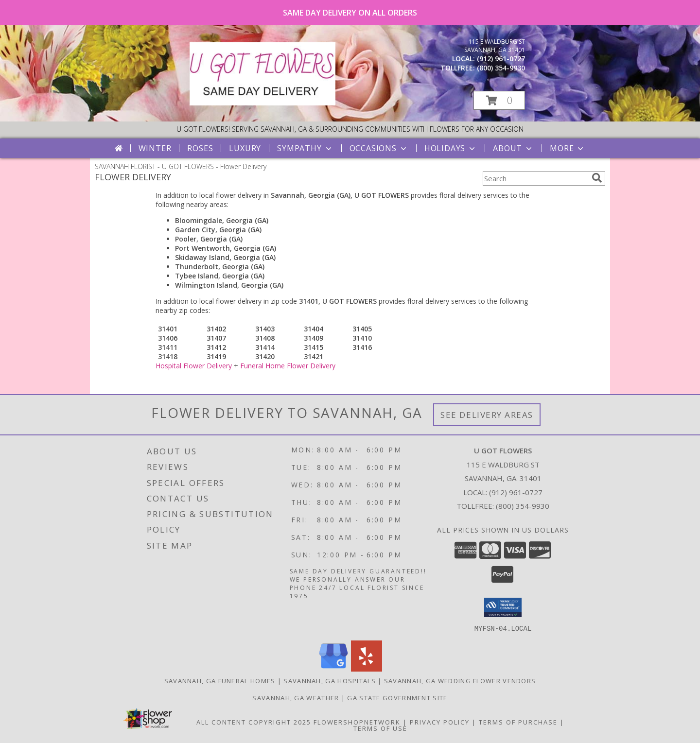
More (568, 148)
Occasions (379, 148)
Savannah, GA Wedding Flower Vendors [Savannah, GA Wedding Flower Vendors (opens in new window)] (460, 680)
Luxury (245, 148)
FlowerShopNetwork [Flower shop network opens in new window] (357, 722)
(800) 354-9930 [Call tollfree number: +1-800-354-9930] (501, 68)
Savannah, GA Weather (296, 697)
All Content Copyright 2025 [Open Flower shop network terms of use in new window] (254, 722)
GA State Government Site (397, 697)
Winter (155, 148)
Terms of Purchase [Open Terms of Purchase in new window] (518, 722)
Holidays (451, 148)
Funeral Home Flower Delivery (288, 366)
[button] (499, 100)
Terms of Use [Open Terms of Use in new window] (380, 728)
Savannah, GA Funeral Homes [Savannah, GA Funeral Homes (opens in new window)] (220, 680)
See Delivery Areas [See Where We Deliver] (487, 415)
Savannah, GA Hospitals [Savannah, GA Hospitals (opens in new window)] (330, 680)
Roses (200, 148)
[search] (597, 178)
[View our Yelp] (367, 668)
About (513, 148)
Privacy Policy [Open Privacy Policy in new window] (440, 722)
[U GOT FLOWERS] (262, 103)
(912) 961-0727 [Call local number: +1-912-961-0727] (501, 59)
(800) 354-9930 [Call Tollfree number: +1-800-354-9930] (523, 506)
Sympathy (305, 148)
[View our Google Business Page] (333, 668)
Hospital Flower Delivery (194, 366)
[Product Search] (535, 178)
